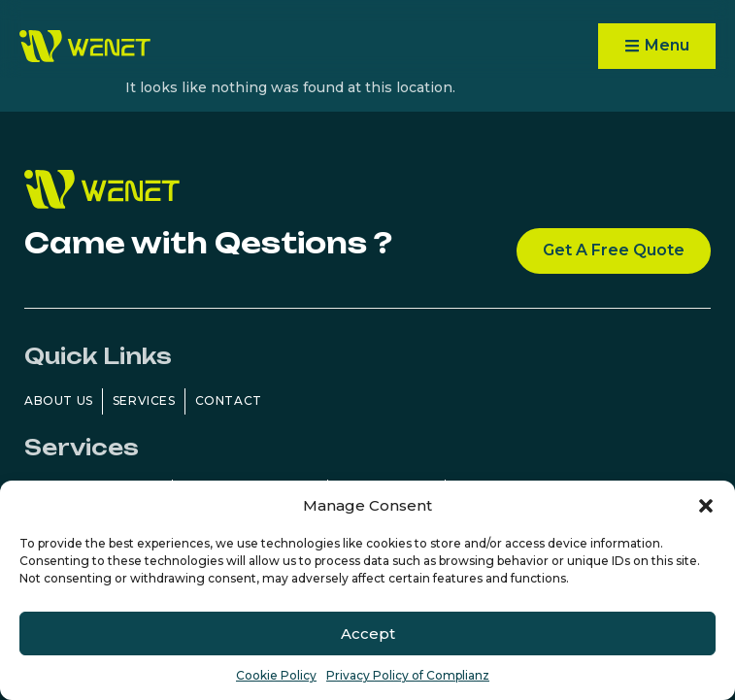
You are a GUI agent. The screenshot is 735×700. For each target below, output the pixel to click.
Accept (368, 633)
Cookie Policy (276, 675)
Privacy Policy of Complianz (408, 675)
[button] (706, 506)
